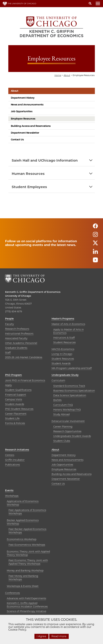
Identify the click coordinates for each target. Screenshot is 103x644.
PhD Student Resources (19, 409)
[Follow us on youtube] (95, 261)
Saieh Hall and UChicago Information (45, 160)
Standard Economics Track (69, 386)
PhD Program (13, 375)
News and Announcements (27, 105)
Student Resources (64, 342)
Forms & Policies (15, 423)
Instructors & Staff (64, 338)
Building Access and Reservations (31, 126)
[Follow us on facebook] (95, 227)
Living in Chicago (62, 354)
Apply (8, 385)
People (9, 319)
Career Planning (63, 427)
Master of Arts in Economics (68, 324)
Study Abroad (61, 414)
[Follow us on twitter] (95, 244)
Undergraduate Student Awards (72, 436)
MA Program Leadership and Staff (72, 368)
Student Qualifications (18, 390)
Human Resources (28, 174)
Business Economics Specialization (74, 391)
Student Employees (29, 187)
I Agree (41, 636)
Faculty (10, 324)
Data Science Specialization (70, 395)
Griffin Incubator (15, 460)
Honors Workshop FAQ (67, 410)
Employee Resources (23, 119)
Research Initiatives (17, 450)
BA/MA (57, 400)
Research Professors (17, 329)
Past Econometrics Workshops (27, 545)
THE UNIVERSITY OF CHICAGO (19, 4)
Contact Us (17, 140)
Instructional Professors (19, 334)
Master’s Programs (63, 319)
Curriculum (58, 380)
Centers (10, 455)
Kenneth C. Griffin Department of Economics (33, 292)
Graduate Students (16, 348)
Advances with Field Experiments (26, 598)
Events (9, 490)
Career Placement (16, 414)
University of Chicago (18, 296)
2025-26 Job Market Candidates (24, 357)
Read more (59, 636)
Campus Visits (14, 399)
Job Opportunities (22, 111)
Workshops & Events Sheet (23, 586)
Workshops (12, 496)
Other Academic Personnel (21, 343)
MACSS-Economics (63, 349)
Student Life (12, 418)
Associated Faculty (16, 338)
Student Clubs (62, 441)
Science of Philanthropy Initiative (26, 611)
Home (58, 75)
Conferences (12, 593)
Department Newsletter (25, 133)
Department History (23, 98)
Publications (12, 465)
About (15, 91)
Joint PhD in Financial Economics (25, 380)
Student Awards (61, 363)
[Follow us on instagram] (95, 236)
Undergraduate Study (65, 375)
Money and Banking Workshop (25, 571)
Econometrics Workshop (22, 539)
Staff (8, 353)
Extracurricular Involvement (68, 421)
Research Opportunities (67, 431)
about (67, 75)
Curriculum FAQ (63, 405)
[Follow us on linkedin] (95, 253)
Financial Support (16, 395)
